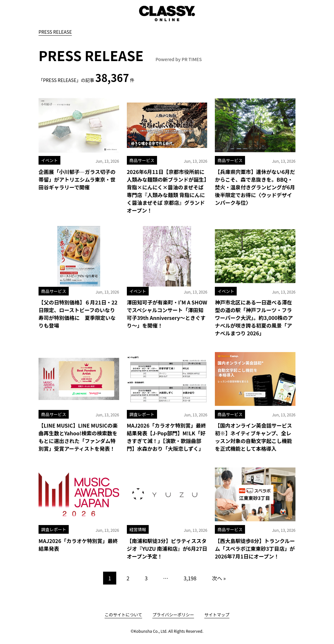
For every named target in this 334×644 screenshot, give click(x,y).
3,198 (190, 578)
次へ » (219, 578)
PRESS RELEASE (55, 32)
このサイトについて (123, 615)
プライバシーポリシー (173, 615)
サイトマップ (217, 615)
